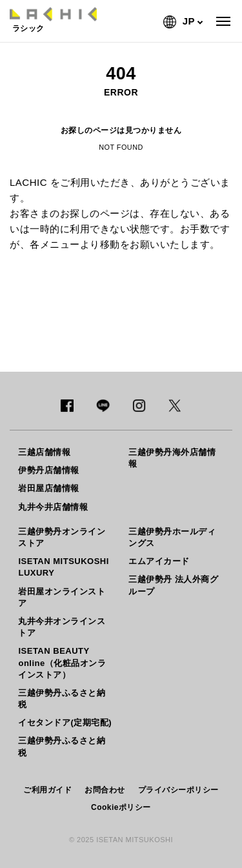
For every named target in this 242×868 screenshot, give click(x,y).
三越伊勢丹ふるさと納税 (62, 699)
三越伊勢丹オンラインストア (62, 537)
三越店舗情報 (44, 452)
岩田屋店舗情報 (49, 488)
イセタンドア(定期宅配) (65, 722)
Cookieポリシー (121, 807)
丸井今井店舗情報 (53, 507)
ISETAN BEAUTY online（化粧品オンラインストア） (62, 662)
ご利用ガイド (47, 790)
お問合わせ (105, 790)
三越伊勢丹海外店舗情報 (172, 458)
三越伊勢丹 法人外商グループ (173, 585)
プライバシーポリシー (178, 790)
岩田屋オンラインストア (62, 597)
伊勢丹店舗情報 (49, 470)
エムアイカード (159, 561)
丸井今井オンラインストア (62, 627)
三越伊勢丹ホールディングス (172, 537)
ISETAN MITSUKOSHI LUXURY (63, 567)
